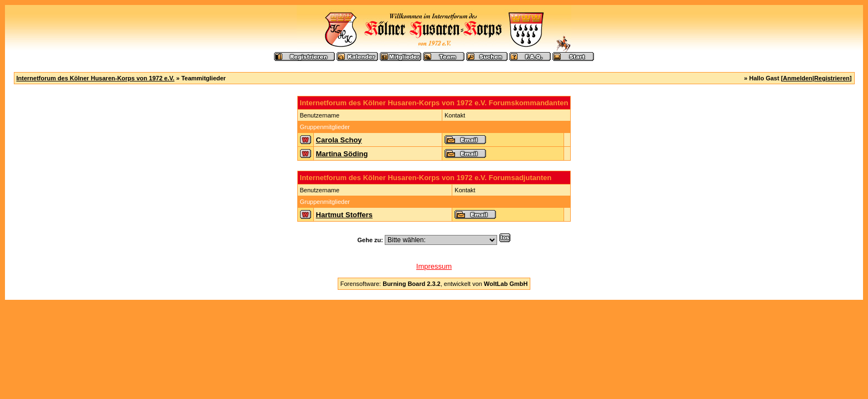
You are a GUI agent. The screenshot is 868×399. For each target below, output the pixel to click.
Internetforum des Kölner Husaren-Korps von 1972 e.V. (96, 78)
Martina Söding (342, 154)
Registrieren (832, 78)
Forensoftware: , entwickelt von (434, 284)
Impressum (434, 266)
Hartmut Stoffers (345, 215)
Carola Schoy (339, 140)
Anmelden (797, 78)
